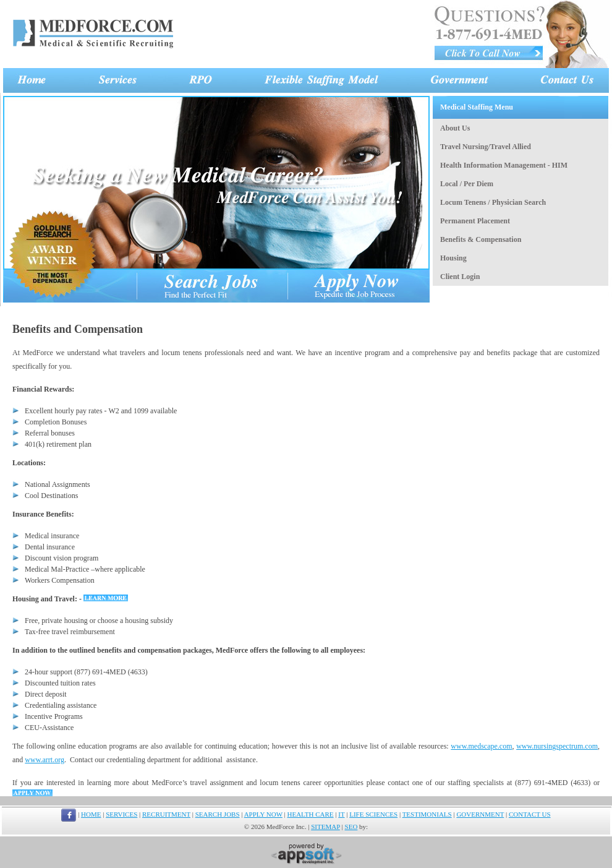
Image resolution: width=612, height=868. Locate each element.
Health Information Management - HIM (504, 165)
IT (341, 814)
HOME (91, 814)
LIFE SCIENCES (373, 814)
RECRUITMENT (166, 814)
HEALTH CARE (311, 814)
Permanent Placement (475, 221)
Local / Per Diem (467, 184)
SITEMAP (325, 827)
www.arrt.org (45, 760)
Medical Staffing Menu (477, 107)
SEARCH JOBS (218, 814)
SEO (351, 827)
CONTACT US (530, 814)
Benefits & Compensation (481, 239)
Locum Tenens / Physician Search (493, 202)
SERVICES (121, 814)
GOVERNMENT (480, 814)
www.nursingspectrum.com (557, 746)
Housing (453, 258)
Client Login (460, 277)
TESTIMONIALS (427, 814)
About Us (455, 128)
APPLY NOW (263, 814)
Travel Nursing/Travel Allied (486, 147)
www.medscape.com (481, 746)
